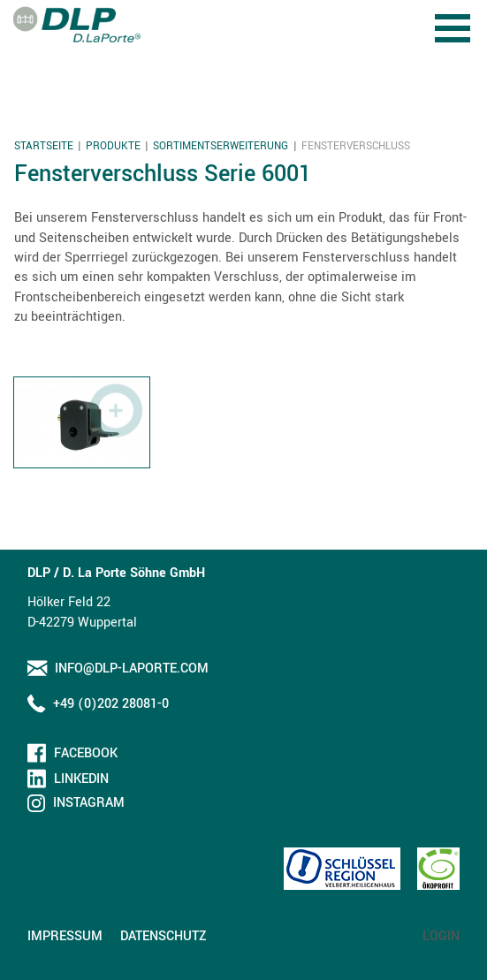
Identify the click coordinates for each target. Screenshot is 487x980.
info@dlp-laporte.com (132, 669)
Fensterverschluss (356, 146)
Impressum (65, 936)
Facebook (86, 753)
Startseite (44, 146)
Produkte (113, 146)
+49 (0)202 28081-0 (111, 704)
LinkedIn (81, 779)
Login (441, 936)
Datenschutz (164, 936)
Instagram (89, 803)
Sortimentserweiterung (221, 146)
